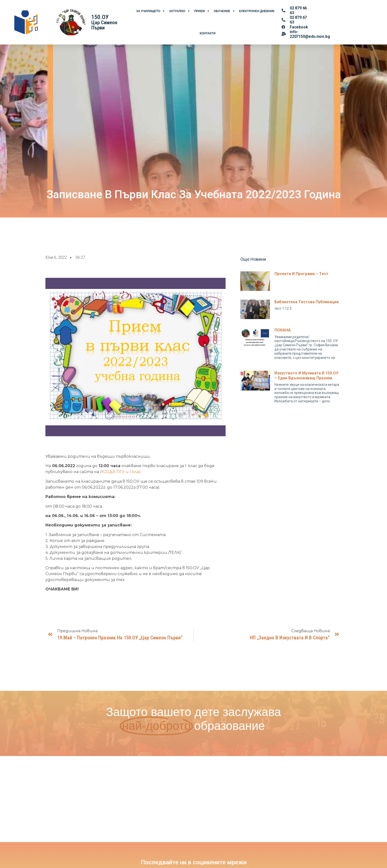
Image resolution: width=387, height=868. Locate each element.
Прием (202, 11)
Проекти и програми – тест (301, 274)
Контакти (208, 33)
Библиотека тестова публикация (307, 302)
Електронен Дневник (257, 11)
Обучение (224, 11)
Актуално (179, 11)
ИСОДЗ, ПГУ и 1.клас (120, 472)
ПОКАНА (283, 330)
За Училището (150, 11)
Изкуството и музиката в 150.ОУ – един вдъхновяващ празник (306, 375)
